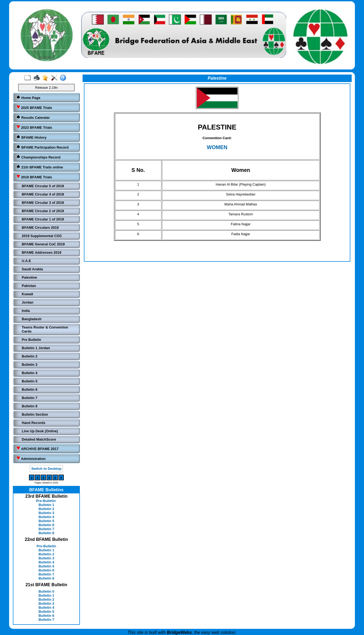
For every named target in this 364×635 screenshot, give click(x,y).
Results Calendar (33, 117)
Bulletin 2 (30, 356)
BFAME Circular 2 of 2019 (43, 211)
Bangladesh (32, 319)
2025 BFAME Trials (34, 107)
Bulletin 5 (30, 381)
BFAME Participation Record (42, 147)
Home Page (28, 97)
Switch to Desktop (47, 469)
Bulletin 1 (47, 505)
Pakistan (29, 286)
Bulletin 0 (47, 591)
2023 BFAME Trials (34, 127)
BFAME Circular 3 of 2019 (43, 203)
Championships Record (38, 157)
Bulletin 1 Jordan (36, 348)
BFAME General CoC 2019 (43, 244)
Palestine (29, 277)
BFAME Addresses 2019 (42, 252)
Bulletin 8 (30, 406)
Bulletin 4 (30, 373)
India (26, 311)
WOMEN (217, 147)
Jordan (27, 302)
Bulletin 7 (30, 398)
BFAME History (31, 137)
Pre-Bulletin (46, 501)
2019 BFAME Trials (34, 177)
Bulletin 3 (30, 365)
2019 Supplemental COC (42, 236)
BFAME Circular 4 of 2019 (43, 194)
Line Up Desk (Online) (40, 431)
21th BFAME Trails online (40, 167)
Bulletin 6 (30, 390)
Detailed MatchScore (39, 439)
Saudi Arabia (32, 269)
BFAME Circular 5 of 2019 (43, 186)
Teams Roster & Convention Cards (45, 329)
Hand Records (34, 423)
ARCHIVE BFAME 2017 (37, 448)
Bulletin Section (35, 414)
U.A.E (26, 261)
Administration (31, 458)
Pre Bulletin (31, 340)
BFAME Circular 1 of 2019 (43, 219)
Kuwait (27, 294)
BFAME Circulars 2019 (40, 228)
